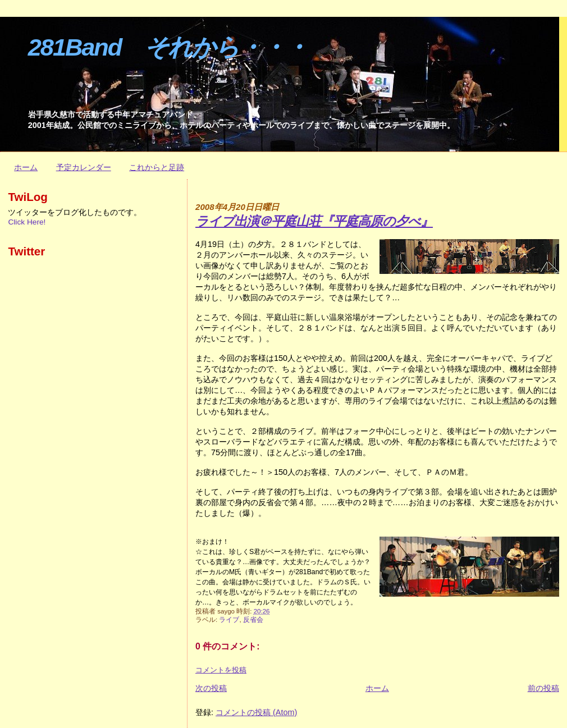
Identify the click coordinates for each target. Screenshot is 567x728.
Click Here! (27, 222)
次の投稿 (211, 688)
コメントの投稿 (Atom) (256, 712)
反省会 (253, 620)
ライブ (229, 620)
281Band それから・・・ (168, 47)
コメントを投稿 (221, 670)
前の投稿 (543, 688)
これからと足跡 (157, 167)
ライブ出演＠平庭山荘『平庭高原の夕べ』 (314, 221)
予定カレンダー (84, 167)
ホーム (26, 167)
